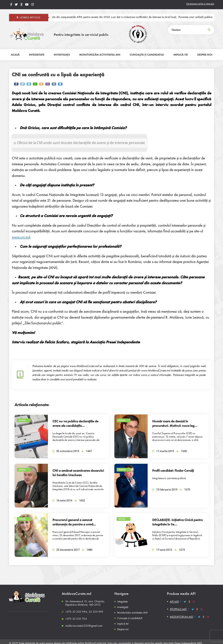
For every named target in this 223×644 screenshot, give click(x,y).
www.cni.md (21, 237)
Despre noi (123, 629)
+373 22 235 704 (76, 619)
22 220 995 (96, 612)
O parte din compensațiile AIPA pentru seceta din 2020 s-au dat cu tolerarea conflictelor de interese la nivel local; (115, 17)
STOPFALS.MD (178, 609)
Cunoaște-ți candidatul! (130, 618)
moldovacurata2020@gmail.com (84, 626)
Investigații (123, 607)
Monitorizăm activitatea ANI (132, 613)
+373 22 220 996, (77, 612)
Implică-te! (123, 624)
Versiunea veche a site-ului (200, 4)
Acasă (15, 55)
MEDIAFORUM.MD (181, 617)
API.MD (174, 602)
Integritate (122, 602)
